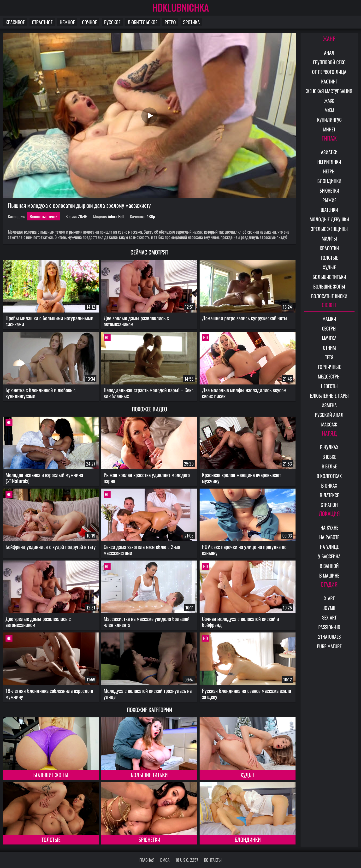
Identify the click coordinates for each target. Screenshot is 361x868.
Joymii (329, 608)
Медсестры (329, 376)
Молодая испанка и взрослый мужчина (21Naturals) (44, 478)
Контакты (213, 860)
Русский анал (329, 415)
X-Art (329, 598)
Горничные (329, 367)
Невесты (329, 386)
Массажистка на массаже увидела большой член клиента (147, 622)
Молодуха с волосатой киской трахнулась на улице (148, 694)
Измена (329, 405)
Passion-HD (329, 627)
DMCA (165, 860)
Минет (329, 129)
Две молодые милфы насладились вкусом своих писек (244, 393)
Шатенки (329, 210)
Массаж (329, 424)
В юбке (329, 457)
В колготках (329, 476)
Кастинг (329, 81)
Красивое (15, 22)
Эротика (191, 22)
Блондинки (248, 839)
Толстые (51, 839)
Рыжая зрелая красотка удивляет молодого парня (147, 478)
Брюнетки (149, 839)
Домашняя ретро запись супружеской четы (245, 318)
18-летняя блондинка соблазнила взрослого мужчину (49, 694)
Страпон (329, 505)
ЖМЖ (329, 100)
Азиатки (329, 152)
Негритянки (329, 162)
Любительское (142, 22)
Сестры (329, 328)
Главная (147, 860)
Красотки (329, 248)
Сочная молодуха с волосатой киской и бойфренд (240, 622)
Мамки (329, 319)
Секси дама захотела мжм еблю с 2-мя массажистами (142, 550)
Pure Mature (329, 646)
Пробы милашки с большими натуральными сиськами (49, 321)
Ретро (170, 22)
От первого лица (329, 72)
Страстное (42, 22)
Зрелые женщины (329, 229)
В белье (329, 466)
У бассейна (329, 556)
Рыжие (329, 200)
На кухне (329, 527)
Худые (248, 775)
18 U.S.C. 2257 (187, 860)
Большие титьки (149, 775)
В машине (329, 575)
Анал (329, 53)
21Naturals (329, 637)
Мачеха (329, 338)
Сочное (89, 22)
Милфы (329, 238)
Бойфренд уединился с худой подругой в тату (51, 547)
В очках (329, 485)
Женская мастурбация (329, 91)
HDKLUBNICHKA (181, 7)
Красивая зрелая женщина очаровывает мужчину (242, 478)
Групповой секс (329, 62)
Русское (112, 22)
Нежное (67, 22)
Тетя (329, 357)
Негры (329, 171)
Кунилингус (329, 120)
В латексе (329, 495)
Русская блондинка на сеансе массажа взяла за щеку (246, 694)
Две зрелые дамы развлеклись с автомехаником (136, 321)
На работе (329, 537)
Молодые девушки (329, 219)
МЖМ (329, 110)
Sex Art (329, 617)
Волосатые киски (44, 216)
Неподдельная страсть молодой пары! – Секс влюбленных (149, 393)
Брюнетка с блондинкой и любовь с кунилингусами (41, 393)
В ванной (329, 566)
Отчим (329, 348)
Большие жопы (51, 775)
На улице (329, 547)
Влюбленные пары (329, 396)
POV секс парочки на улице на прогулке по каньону (244, 550)
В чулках (329, 447)
